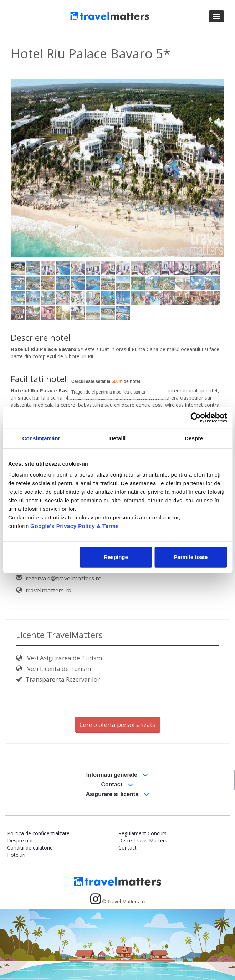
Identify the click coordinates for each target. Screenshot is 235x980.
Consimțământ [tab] (41, 438)
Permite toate (191, 557)
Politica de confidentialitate (38, 833)
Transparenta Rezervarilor (58, 679)
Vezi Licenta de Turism (53, 669)
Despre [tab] (194, 438)
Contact (117, 785)
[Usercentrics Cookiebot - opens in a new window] (196, 417)
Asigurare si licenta (117, 794)
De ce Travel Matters (143, 840)
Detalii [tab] (118, 438)
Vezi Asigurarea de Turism (59, 658)
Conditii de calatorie (30, 848)
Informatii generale (117, 775)
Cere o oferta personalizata (118, 725)
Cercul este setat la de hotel (106, 381)
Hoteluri (16, 855)
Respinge (116, 557)
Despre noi (20, 840)
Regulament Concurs (142, 833)
